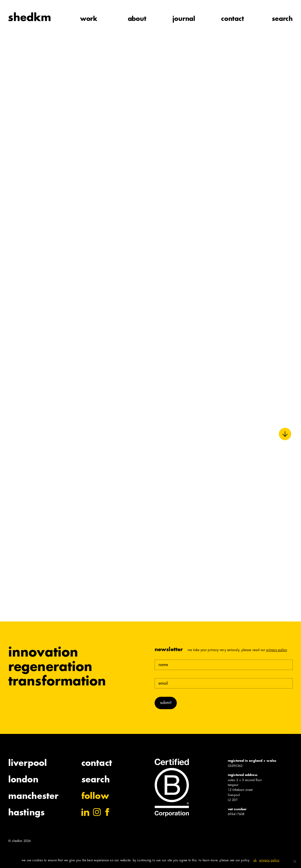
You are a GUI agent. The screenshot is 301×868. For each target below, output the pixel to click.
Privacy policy (269, 861)
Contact (97, 764)
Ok (255, 861)
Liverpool (28, 764)
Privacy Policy (276, 650)
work (89, 19)
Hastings (26, 813)
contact (233, 19)
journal (184, 19)
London (23, 780)
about (137, 19)
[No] (295, 861)
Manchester (33, 797)
